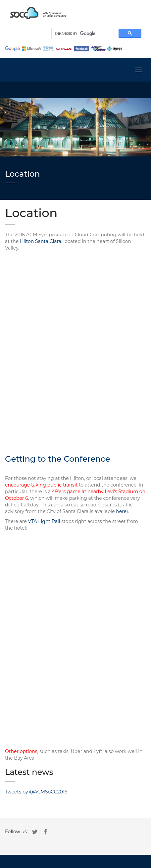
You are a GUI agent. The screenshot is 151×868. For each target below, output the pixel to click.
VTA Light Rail (44, 521)
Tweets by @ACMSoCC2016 (36, 792)
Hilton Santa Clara (41, 241)
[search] (82, 33)
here (121, 511)
